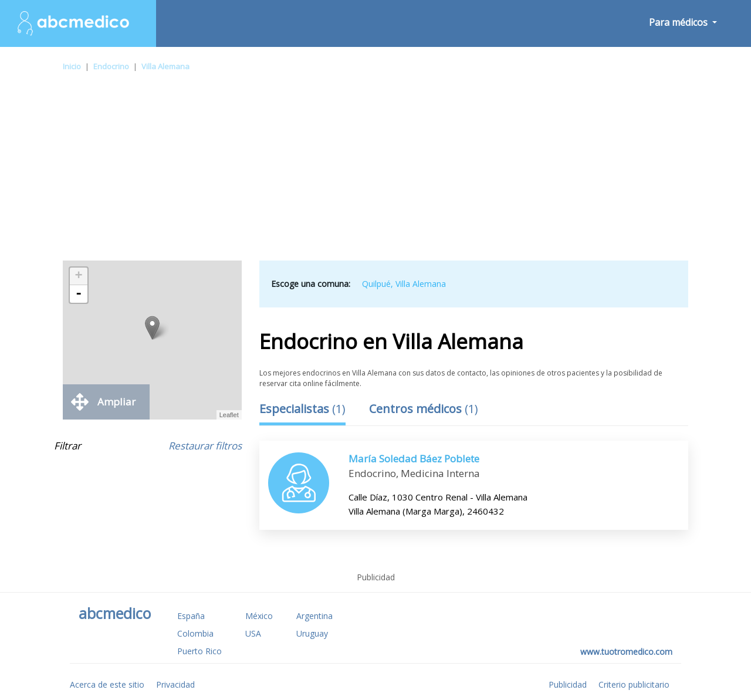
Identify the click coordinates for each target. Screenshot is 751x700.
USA (253, 633)
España (191, 616)
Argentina (314, 616)
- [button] (79, 294)
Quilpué (376, 284)
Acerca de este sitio (107, 684)
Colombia (195, 633)
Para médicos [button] (679, 22)
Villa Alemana (165, 66)
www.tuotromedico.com (626, 652)
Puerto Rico (199, 651)
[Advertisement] (375, 173)
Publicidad (568, 684)
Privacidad (175, 684)
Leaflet (229, 415)
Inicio (72, 66)
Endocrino (111, 66)
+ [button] (79, 276)
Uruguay (312, 633)
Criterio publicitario (634, 684)
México (259, 616)
